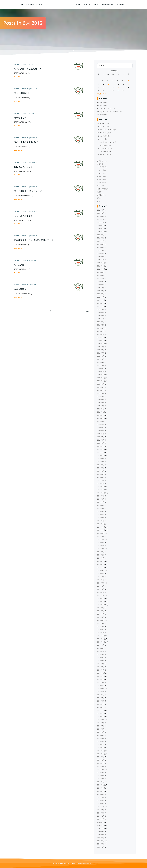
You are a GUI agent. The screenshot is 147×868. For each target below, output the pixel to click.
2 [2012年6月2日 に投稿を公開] (123, 78)
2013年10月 (101, 679)
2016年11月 (101, 564)
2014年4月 (101, 661)
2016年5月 (101, 583)
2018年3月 (101, 515)
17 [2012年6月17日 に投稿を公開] (128, 84)
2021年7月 (101, 390)
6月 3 (26, 261)
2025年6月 (101, 244)
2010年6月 (101, 804)
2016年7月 (101, 577)
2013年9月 (101, 683)
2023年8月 (101, 313)
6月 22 (27, 138)
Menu (87, 5)
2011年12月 (101, 748)
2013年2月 (101, 704)
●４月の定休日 (102, 105)
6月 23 (27, 114)
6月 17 (27, 163)
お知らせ (100, 164)
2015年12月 (101, 599)
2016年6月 (101, 580)
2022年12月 (101, 338)
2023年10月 (101, 306)
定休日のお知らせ (103, 189)
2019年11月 (101, 453)
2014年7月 (101, 651)
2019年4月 (101, 474)
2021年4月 (101, 400)
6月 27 (27, 89)
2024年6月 (101, 282)
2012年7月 (101, 726)
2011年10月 (101, 754)
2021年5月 (101, 397)
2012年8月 (101, 723)
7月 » (104, 94)
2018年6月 (101, 505)
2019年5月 (101, 471)
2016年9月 (101, 571)
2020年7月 (101, 428)
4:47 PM (35, 138)
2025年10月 (101, 232)
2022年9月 (101, 347)
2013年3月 (101, 701)
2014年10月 (101, 642)
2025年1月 (101, 260)
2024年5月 (101, 285)
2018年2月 (101, 518)
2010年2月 (101, 816)
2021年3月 (101, 403)
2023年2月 (101, 331)
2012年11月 (101, 714)
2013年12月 (101, 673)
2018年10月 (101, 493)
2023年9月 (101, 310)
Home (78, 5)
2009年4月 (101, 847)
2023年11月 (101, 303)
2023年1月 (101, 334)
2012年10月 (101, 717)
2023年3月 (101, 328)
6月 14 (27, 187)
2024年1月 (101, 297)
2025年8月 (101, 238)
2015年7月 (101, 614)
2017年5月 (101, 546)
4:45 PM (34, 261)
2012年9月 (101, 720)
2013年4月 (101, 698)
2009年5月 (101, 844)
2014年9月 (101, 645)
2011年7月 (101, 763)
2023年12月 (101, 300)
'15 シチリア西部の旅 (104, 145)
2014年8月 (101, 648)
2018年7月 (101, 502)
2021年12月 (101, 375)
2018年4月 (101, 512)
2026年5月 (101, 210)
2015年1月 (101, 633)
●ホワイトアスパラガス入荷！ (107, 109)
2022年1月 (101, 372)
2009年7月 (101, 838)
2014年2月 (101, 667)
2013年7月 (101, 689)
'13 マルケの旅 (102, 139)
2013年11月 (101, 676)
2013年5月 (101, 695)
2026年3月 (101, 216)
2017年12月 (101, 524)
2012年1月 (101, 745)
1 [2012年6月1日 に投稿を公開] (118, 78)
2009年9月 (101, 832)
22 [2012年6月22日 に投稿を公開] (118, 87)
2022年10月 (101, 344)
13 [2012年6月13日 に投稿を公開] (108, 84)
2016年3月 (101, 589)
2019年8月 (101, 462)
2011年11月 (101, 751)
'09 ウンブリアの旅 (103, 127)
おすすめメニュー (103, 161)
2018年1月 (101, 521)
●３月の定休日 (102, 115)
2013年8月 (101, 686)
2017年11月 (101, 527)
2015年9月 (101, 608)
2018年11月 (101, 490)
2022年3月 (101, 366)
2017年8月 (101, 536)
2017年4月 (101, 549)
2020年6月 (101, 431)
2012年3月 (101, 738)
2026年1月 (101, 223)
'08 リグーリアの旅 (103, 124)
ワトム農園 (101, 186)
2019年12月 (101, 449)
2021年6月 (101, 393)
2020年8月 (101, 425)
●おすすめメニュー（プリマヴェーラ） (110, 112)
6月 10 (27, 236)
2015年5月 (101, 620)
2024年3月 (101, 291)
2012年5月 (101, 732)
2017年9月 (101, 533)
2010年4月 (101, 810)
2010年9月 (101, 794)
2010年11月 (101, 788)
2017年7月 (101, 540)
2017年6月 (101, 543)
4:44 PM (35, 163)
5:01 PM (35, 89)
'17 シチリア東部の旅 (104, 152)
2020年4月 (101, 437)
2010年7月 (101, 801)
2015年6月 (101, 617)
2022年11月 (101, 341)
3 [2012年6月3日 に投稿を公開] (128, 78)
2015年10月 (101, 605)
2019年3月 (101, 477)
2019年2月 (101, 480)
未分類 (99, 192)
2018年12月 (101, 487)
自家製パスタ (102, 195)
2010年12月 (101, 785)
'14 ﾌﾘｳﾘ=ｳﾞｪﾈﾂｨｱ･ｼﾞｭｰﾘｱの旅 (107, 142)
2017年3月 (101, 552)
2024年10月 (101, 269)
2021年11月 (101, 378)
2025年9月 (101, 235)
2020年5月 (101, 434)
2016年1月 (101, 596)
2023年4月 (101, 325)
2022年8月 (101, 350)
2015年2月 (101, 630)
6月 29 (27, 65)
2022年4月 (101, 362)
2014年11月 (101, 639)
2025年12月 (101, 226)
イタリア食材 (102, 183)
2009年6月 (101, 841)
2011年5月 (101, 770)
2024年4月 (101, 288)
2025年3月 (101, 254)
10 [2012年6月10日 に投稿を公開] (128, 81)
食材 (99, 201)
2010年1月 (101, 819)
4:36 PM (35, 212)
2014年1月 (101, 670)
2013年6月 (101, 692)
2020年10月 (101, 418)
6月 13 (27, 212)
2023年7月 (101, 316)
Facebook (121, 5)
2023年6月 (101, 319)
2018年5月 (101, 508)
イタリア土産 (102, 170)
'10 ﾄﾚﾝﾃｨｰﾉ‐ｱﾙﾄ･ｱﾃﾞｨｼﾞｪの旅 (107, 130)
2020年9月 (101, 421)
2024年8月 (101, 275)
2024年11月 (101, 266)
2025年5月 (101, 247)
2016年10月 (101, 568)
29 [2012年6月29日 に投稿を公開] (118, 91)
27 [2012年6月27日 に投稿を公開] (108, 91)
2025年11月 (101, 229)
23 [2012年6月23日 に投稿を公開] (123, 87)
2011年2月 (101, 779)
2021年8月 (101, 387)
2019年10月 (101, 456)
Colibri (96, 864)
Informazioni (108, 5)
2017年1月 (101, 558)
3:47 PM (35, 187)
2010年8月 (101, 797)
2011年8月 (101, 760)
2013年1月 (101, 707)
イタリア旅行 (102, 173)
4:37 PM (35, 65)
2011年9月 (101, 757)
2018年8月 (101, 499)
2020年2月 (101, 443)
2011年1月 (101, 782)
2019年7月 (101, 465)
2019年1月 (101, 484)
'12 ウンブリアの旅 (103, 136)
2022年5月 (101, 359)
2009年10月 (101, 829)
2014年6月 (101, 655)
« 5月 (99, 94)
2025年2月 (101, 257)
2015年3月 (101, 627)
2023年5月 (101, 322)
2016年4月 (101, 586)
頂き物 (99, 198)
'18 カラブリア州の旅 (104, 155)
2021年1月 (101, 409)
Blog (96, 5)
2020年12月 (101, 412)
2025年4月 (101, 250)
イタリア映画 (102, 176)
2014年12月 (101, 636)
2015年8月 (101, 611)
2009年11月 (101, 826)
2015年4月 (101, 623)
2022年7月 (101, 353)
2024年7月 (101, 279)
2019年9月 (101, 459)
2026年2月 (101, 219)
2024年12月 (101, 263)
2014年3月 (101, 664)
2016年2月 (101, 592)
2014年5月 (101, 658)
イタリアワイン (102, 167)
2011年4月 (101, 773)
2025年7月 (101, 241)
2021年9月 (101, 384)
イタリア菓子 (102, 180)
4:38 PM (34, 285)
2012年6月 (101, 729)
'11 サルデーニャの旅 (104, 133)
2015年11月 (101, 602)
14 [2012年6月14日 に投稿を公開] (113, 84)
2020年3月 (101, 440)
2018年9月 (101, 496)
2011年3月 (101, 776)
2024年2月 (101, 294)
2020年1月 (101, 446)
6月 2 (26, 285)
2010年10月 (101, 791)
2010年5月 (101, 807)
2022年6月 (101, 356)
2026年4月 (101, 213)
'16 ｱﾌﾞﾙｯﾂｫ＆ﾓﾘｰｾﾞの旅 (105, 149)
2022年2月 (101, 369)
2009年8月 (101, 835)
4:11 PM (35, 114)
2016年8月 (101, 574)
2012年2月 (101, 742)
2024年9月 (101, 272)
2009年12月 (101, 822)
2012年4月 (101, 735)
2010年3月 (101, 813)
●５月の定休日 (102, 102)
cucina (19, 65)
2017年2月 (101, 555)
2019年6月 (101, 468)
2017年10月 (101, 530)
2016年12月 (101, 561)
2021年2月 (101, 406)
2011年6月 (101, 766)
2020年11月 (101, 415)
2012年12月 (101, 710)
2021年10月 (101, 381)
